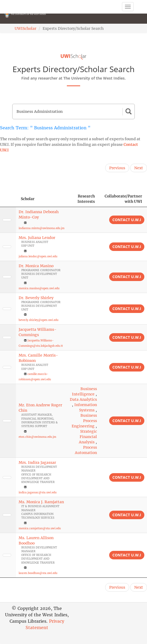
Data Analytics (83, 399)
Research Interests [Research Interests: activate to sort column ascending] (86, 199)
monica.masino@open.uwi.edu (39, 288)
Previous (117, 168)
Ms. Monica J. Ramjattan (41, 502)
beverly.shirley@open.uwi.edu (38, 320)
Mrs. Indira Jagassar (37, 463)
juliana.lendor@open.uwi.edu (38, 256)
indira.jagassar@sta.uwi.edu (38, 492)
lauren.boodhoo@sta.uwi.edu (38, 573)
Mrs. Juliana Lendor (37, 238)
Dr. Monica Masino (36, 266)
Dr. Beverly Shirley (36, 298)
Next (139, 168)
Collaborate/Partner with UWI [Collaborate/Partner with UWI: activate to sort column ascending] (123, 199)
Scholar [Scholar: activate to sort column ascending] (28, 199)
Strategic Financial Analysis (88, 437)
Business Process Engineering (84, 421)
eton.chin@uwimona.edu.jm (37, 437)
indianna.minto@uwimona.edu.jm (42, 228)
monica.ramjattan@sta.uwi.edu (40, 528)
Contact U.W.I (127, 220)
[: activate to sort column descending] (8, 199)
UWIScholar (25, 28)
